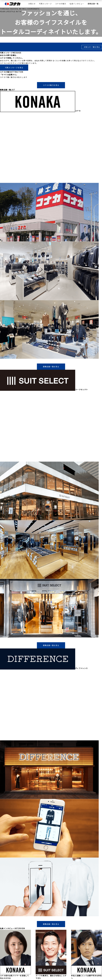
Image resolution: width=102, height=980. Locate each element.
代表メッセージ (45, 4)
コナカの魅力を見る (51, 85)
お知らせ (32, 4)
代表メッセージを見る (14, 68)
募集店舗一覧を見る (51, 367)
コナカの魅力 (61, 4)
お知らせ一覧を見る (92, 47)
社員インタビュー (77, 4)
